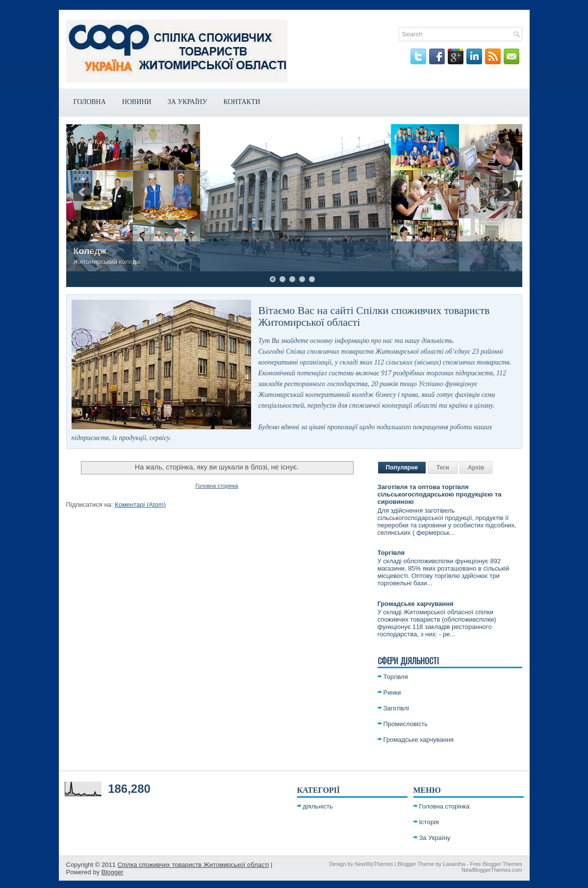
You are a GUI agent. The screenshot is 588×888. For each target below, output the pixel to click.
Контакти (242, 102)
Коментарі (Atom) (140, 505)
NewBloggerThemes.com (492, 870)
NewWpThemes (374, 864)
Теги (443, 468)
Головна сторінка (217, 486)
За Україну (188, 102)
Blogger (113, 872)
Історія (429, 822)
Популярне (402, 468)
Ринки (392, 692)
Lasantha (454, 864)
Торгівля (391, 553)
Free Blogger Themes (496, 864)
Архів (476, 468)
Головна (90, 102)
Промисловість (406, 724)
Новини (137, 102)
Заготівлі (396, 708)
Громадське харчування (416, 604)
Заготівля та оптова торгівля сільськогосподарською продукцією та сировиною (440, 494)
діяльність (318, 806)
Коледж (90, 251)
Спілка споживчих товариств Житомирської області (193, 865)
